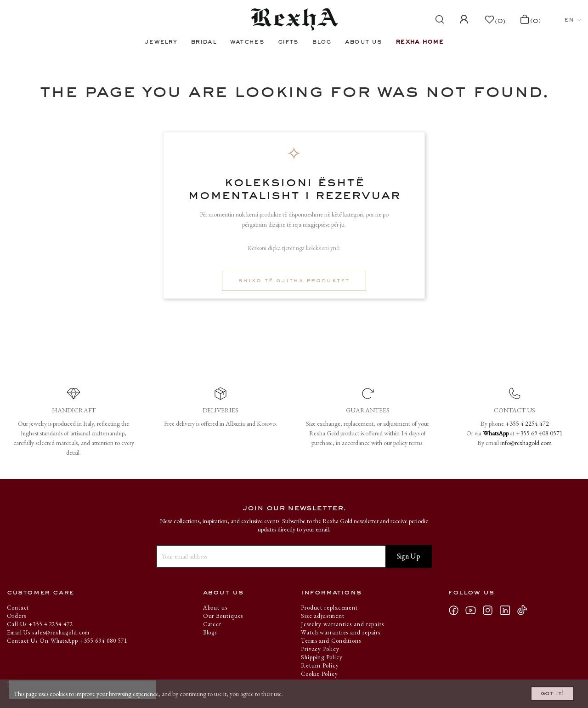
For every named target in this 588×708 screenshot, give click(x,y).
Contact (18, 608)
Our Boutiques (223, 616)
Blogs (210, 632)
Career (212, 624)
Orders (16, 616)
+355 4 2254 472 (527, 423)
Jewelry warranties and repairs (342, 624)
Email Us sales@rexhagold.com (48, 632)
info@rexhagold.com (526, 443)
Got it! (540, 691)
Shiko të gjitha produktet (294, 281)
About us (215, 608)
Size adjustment (323, 616)
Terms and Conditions (331, 641)
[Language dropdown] (573, 20)
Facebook (456, 610)
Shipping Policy (322, 657)
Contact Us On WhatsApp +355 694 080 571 (67, 641)
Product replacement (329, 608)
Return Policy (320, 665)
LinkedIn (508, 610)
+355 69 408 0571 (539, 433)
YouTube (473, 610)
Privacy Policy (320, 649)
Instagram (491, 610)
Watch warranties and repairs (341, 632)
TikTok (524, 610)
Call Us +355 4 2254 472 (40, 624)
